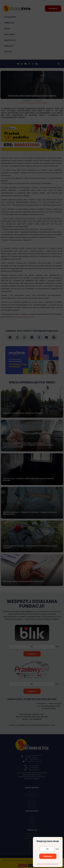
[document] (32, 434)
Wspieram (48, 861)
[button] (61, 843)
